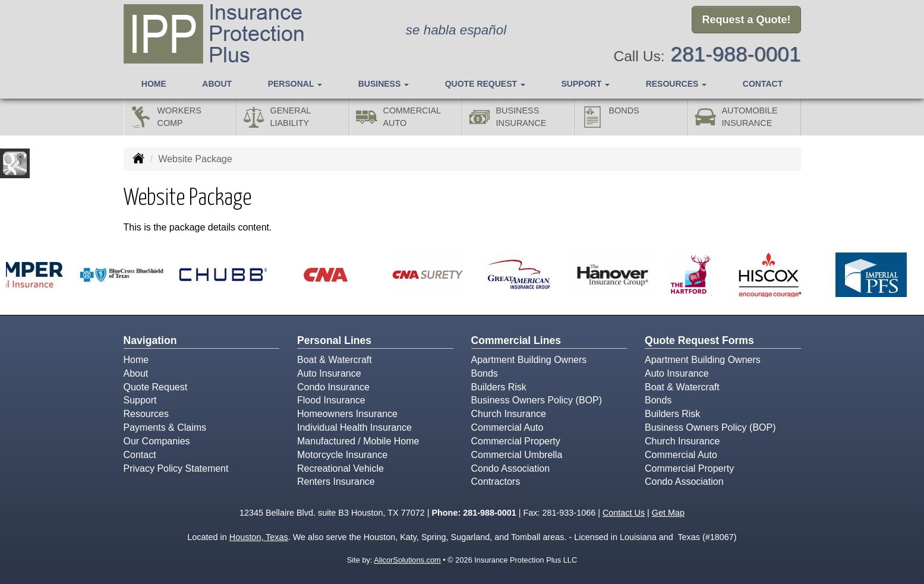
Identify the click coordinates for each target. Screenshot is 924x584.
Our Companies (157, 441)
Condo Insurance (333, 387)
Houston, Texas (259, 537)
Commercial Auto (507, 427)
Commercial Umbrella (517, 455)
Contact (763, 84)
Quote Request (156, 387)
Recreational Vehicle (340, 468)
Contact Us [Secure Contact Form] (624, 513)
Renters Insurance (336, 482)
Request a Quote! (746, 20)
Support (140, 400)
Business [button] (384, 84)
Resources (146, 414)
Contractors (496, 482)
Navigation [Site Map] (150, 340)
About (217, 84)
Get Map (668, 513)
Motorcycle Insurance (342, 455)
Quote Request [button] (485, 84)
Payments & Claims (165, 427)
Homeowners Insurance (347, 414)
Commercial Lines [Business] (516, 340)
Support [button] (586, 84)
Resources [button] (677, 84)
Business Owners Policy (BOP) (537, 400)
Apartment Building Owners (529, 360)
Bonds (485, 373)
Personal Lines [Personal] (334, 340)
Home (154, 84)
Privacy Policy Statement (176, 468)
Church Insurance (509, 414)
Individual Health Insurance (354, 427)
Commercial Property (516, 441)
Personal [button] (295, 84)
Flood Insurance (331, 400)
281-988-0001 (735, 54)
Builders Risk (499, 387)
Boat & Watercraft (335, 360)
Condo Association (511, 468)
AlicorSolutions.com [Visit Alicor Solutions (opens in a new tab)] (407, 560)
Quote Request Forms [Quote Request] (699, 340)
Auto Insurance (329, 373)
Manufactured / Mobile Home (358, 441)
